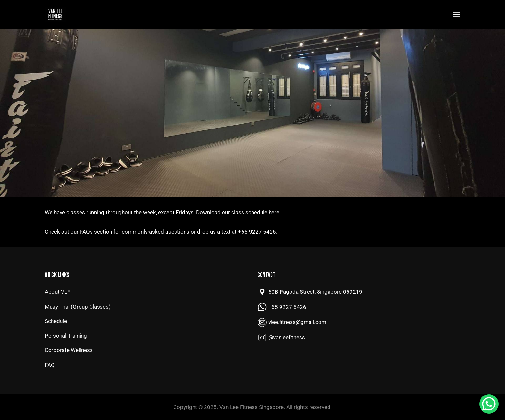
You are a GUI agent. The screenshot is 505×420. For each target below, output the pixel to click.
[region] (252, 113)
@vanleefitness (287, 337)
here (274, 212)
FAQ (50, 365)
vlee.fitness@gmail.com (297, 322)
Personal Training (66, 336)
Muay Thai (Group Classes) (78, 307)
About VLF (57, 292)
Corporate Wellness (69, 350)
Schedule (56, 321)
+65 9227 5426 (257, 232)
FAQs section (96, 232)
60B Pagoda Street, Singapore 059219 (315, 292)
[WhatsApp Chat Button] (489, 404)
